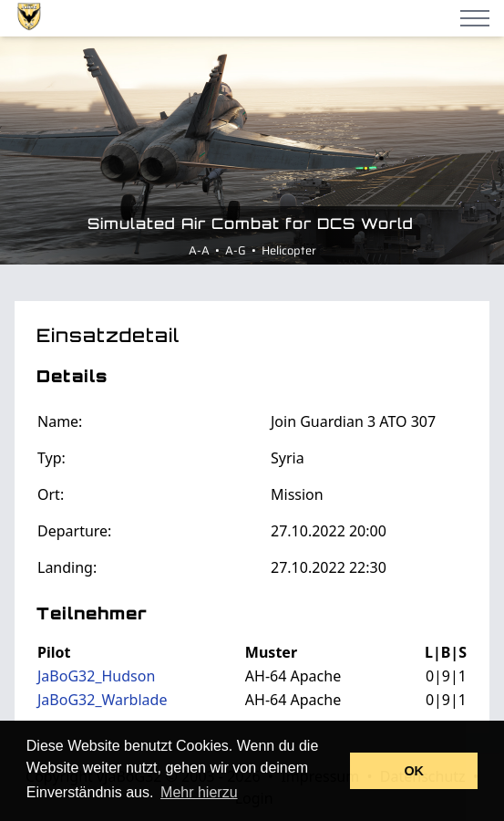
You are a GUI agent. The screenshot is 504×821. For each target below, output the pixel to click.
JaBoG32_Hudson (96, 676)
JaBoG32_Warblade (102, 700)
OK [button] (414, 771)
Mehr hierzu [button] (199, 792)
